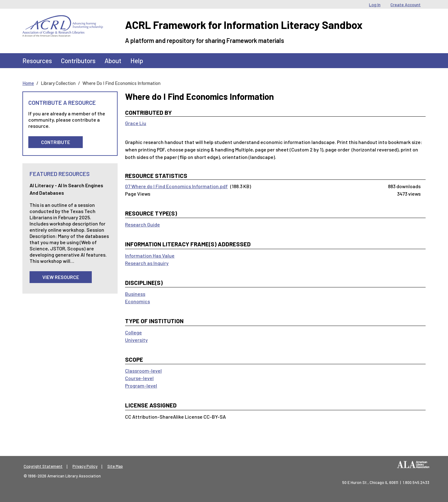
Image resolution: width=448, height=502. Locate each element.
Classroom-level (143, 371)
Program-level (141, 386)
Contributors (78, 60)
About (113, 60)
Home (28, 83)
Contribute (56, 142)
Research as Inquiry (147, 263)
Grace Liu (136, 123)
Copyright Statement (43, 466)
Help (137, 60)
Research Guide (142, 224)
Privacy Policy (85, 466)
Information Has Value (150, 256)
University (136, 340)
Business (135, 294)
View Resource (61, 277)
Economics (138, 301)
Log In (375, 5)
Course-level (139, 378)
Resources (37, 60)
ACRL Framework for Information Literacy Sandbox (244, 25)
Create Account (406, 5)
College (133, 332)
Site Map (115, 466)
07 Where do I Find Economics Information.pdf (176, 186)
